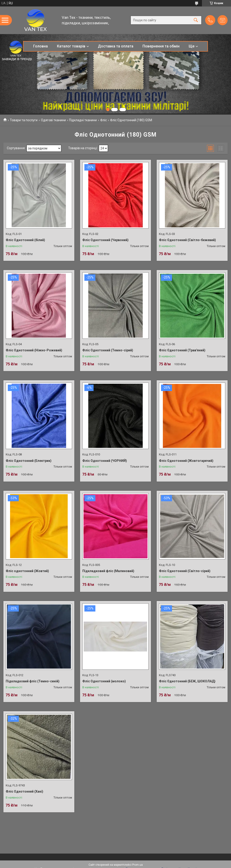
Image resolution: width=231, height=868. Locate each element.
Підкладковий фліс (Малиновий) (108, 571)
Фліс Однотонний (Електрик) (29, 461)
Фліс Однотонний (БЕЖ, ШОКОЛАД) (187, 681)
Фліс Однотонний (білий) (25, 240)
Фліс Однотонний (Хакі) (24, 791)
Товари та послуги (24, 120)
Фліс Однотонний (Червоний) (105, 240)
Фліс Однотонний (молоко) (104, 681)
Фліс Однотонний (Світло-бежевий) (187, 240)
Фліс (103, 120)
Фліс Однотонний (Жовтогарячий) (186, 461)
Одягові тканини (53, 120)
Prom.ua (137, 865)
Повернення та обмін (161, 46)
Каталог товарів (71, 46)
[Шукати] (196, 20)
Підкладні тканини (83, 120)
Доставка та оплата (116, 46)
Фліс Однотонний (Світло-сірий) (185, 571)
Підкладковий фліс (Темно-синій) (33, 681)
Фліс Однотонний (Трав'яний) (182, 350)
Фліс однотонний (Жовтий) (27, 571)
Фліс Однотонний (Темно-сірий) (108, 350)
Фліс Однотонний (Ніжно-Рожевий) (34, 350)
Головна (40, 46)
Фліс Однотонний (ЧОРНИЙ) (105, 461)
